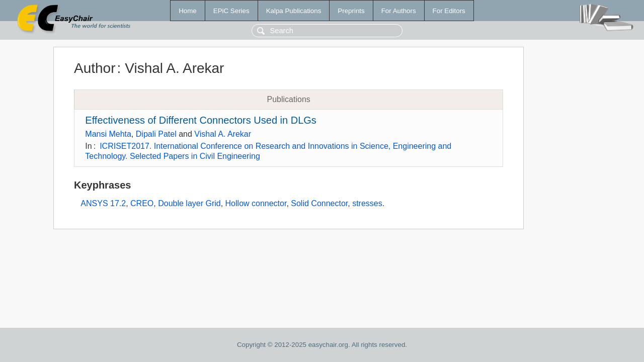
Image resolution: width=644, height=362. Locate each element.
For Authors (399, 11)
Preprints (351, 11)
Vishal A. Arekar (223, 134)
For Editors (449, 11)
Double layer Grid (189, 203)
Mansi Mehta (108, 134)
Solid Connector (319, 203)
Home (188, 11)
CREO (142, 203)
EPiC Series (231, 11)
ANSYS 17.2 (103, 203)
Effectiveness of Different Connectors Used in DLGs (200, 120)
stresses (367, 203)
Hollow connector (256, 203)
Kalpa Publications (294, 11)
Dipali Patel (156, 134)
